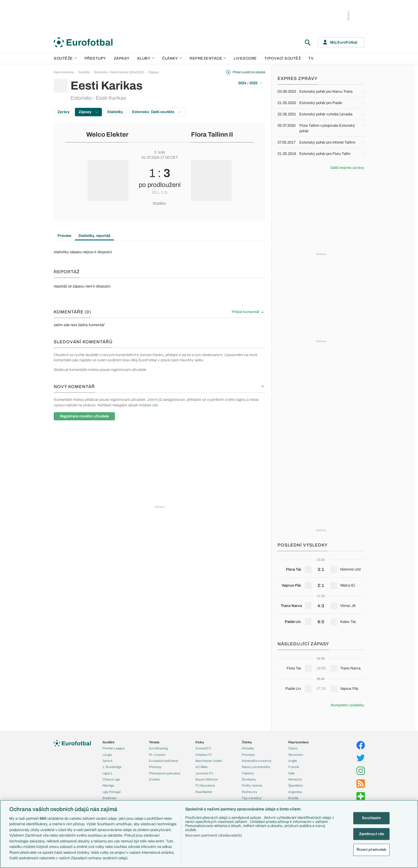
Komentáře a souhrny (257, 761)
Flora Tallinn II (212, 135)
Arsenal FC (203, 748)
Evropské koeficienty (164, 761)
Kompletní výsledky (347, 705)
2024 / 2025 (250, 83)
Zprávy (64, 112)
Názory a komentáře (256, 767)
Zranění (154, 779)
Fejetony (248, 773)
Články (247, 742)
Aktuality (248, 748)
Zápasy (122, 58)
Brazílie (293, 798)
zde (155, 405)
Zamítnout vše (372, 834)
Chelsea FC (204, 755)
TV (311, 58)
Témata (154, 742)
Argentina (295, 792)
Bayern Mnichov (207, 779)
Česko (293, 748)
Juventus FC (204, 773)
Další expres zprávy (347, 168)
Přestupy (95, 58)
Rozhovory (249, 792)
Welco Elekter (107, 135)
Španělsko (296, 785)
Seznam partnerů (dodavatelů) (214, 835)
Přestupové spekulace (165, 773)
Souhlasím (371, 818)
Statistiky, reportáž (94, 236)
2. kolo (160, 152)
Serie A (108, 761)
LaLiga (107, 755)
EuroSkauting (158, 748)
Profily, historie (252, 785)
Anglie (293, 761)
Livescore (245, 58)
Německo (295, 779)
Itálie (291, 773)
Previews (248, 755)
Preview (64, 236)
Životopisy (249, 779)
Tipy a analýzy (252, 798)
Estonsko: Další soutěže (156, 112)
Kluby (146, 58)
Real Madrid (204, 792)
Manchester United (209, 761)
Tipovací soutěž (283, 58)
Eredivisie (109, 798)
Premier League (113, 748)
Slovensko (296, 755)
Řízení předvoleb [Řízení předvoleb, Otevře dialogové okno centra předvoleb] (371, 850)
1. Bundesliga (112, 767)
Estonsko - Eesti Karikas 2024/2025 (119, 72)
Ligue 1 (107, 773)
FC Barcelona (205, 785)
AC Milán (202, 767)
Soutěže (65, 58)
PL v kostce (157, 755)
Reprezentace (208, 58)
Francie (294, 767)
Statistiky (115, 112)
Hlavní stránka (64, 72)
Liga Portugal (111, 792)
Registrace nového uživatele (84, 416)
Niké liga (108, 785)
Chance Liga (111, 779)
